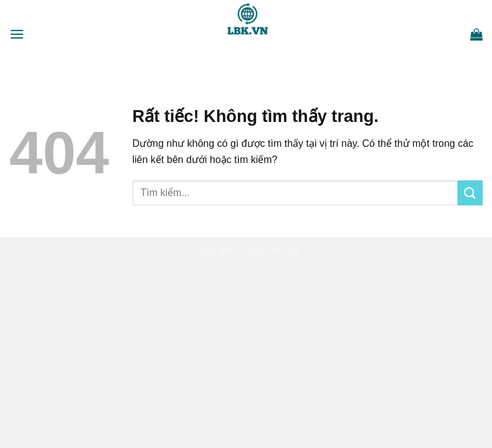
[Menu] (17, 34)
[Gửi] (470, 193)
